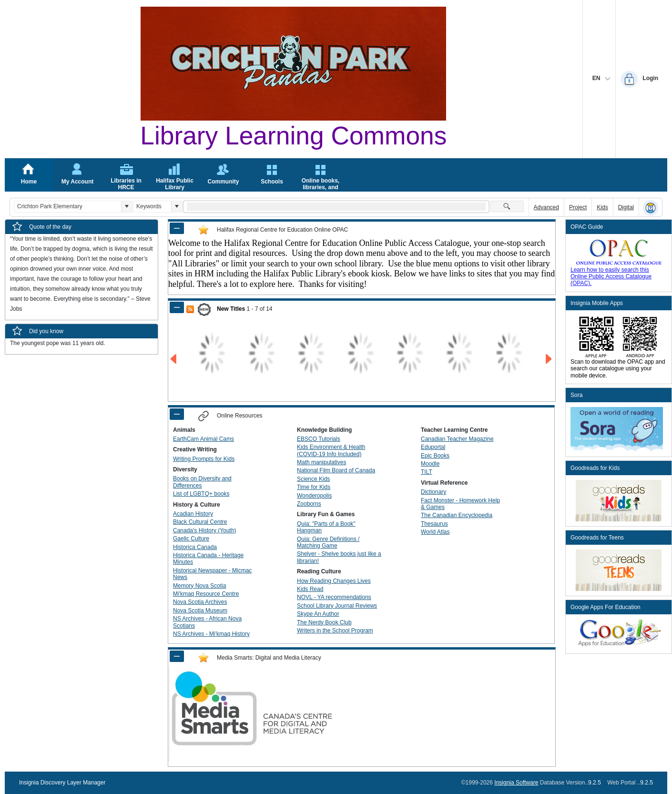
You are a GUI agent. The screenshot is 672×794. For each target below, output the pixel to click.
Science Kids (313, 479)
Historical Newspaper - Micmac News (212, 574)
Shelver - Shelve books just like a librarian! (339, 557)
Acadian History (193, 514)
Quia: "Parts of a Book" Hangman (326, 527)
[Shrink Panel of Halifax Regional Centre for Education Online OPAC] (177, 228)
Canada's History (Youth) (205, 530)
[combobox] (68, 207)
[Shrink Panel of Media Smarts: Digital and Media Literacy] (177, 656)
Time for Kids (314, 487)
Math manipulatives (321, 462)
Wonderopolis (314, 496)
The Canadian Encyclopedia (457, 515)
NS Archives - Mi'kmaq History (211, 634)
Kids (602, 207)
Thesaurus (434, 524)
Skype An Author (318, 614)
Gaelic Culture (191, 539)
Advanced (546, 207)
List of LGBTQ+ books (201, 494)
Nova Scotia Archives (200, 602)
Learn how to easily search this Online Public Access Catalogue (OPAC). (611, 277)
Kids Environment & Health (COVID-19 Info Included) (331, 450)
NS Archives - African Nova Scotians (207, 622)
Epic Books (435, 456)
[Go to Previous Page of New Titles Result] (174, 359)
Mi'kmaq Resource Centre (206, 594)
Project (578, 207)
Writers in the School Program (335, 631)
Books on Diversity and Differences (202, 482)
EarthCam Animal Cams (204, 439)
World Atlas (435, 532)
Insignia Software (516, 783)
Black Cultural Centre (200, 522)
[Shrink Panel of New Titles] (177, 307)
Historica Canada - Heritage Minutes (208, 559)
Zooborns (309, 504)
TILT (427, 472)
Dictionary (433, 492)
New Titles (231, 309)
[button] (127, 207)
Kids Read (310, 589)
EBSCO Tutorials (319, 439)
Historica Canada (195, 547)
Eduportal (433, 447)
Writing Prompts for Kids (204, 459)
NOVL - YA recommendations (334, 597)
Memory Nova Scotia (199, 586)
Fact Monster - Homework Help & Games (460, 504)
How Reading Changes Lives (334, 581)
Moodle (430, 464)
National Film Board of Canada (336, 470)
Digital (626, 207)
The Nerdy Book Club (324, 622)
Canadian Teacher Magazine (457, 439)
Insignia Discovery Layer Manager (62, 783)
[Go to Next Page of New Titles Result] (549, 359)
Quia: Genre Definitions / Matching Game (328, 542)
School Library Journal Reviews (337, 606)
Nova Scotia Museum (200, 611)
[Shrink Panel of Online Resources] (177, 414)
